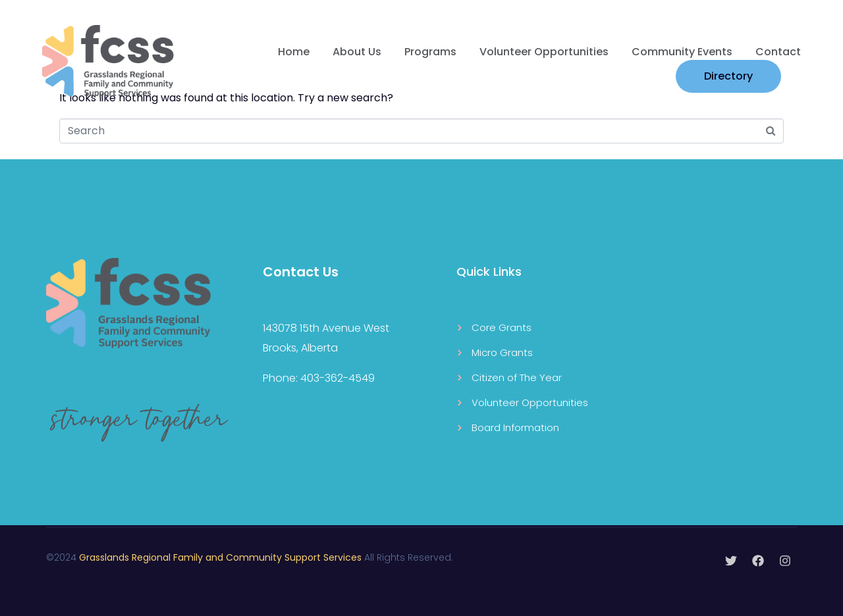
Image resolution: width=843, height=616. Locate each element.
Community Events (682, 52)
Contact (778, 52)
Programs (430, 52)
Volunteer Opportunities (544, 52)
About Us (357, 52)
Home (294, 52)
